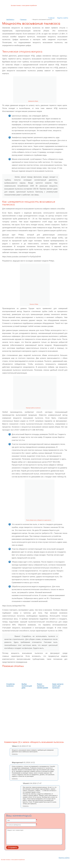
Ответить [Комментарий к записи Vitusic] (26, 806)
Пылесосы (23, 20)
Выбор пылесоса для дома (27, 686)
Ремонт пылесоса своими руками (42, 686)
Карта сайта (63, 18)
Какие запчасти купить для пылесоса (58, 686)
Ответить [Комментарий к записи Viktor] (15, 754)
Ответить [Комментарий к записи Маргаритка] (15, 779)
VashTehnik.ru (10, 20)
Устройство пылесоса (11, 685)
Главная (51, 18)
